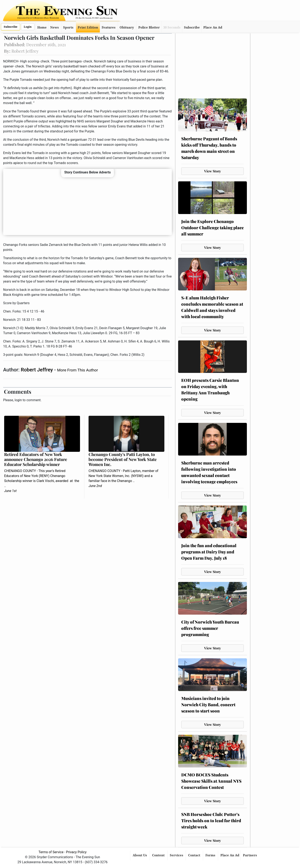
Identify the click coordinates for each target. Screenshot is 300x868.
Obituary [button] (127, 27)
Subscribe (11, 27)
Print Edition (88, 27)
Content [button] (159, 855)
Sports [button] (68, 27)
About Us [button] (140, 855)
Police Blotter (149, 27)
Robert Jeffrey (37, 370)
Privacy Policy (76, 852)
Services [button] (177, 855)
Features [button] (109, 27)
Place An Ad (213, 27)
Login (28, 27)
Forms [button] (211, 855)
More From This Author (77, 370)
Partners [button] (250, 855)
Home (42, 27)
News (54, 27)
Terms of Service (51, 852)
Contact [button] (195, 855)
